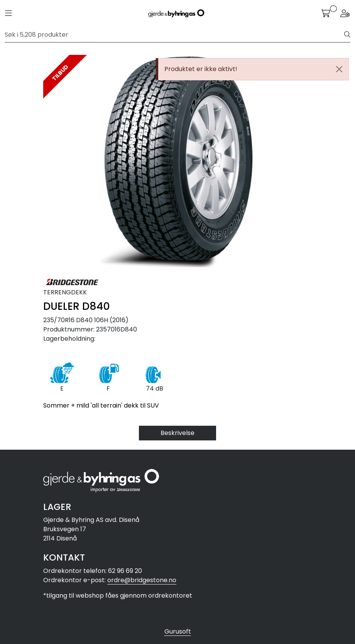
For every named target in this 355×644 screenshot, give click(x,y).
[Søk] (175, 35)
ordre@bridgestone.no (142, 580)
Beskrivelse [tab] (177, 433)
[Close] (339, 69)
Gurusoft (178, 631)
